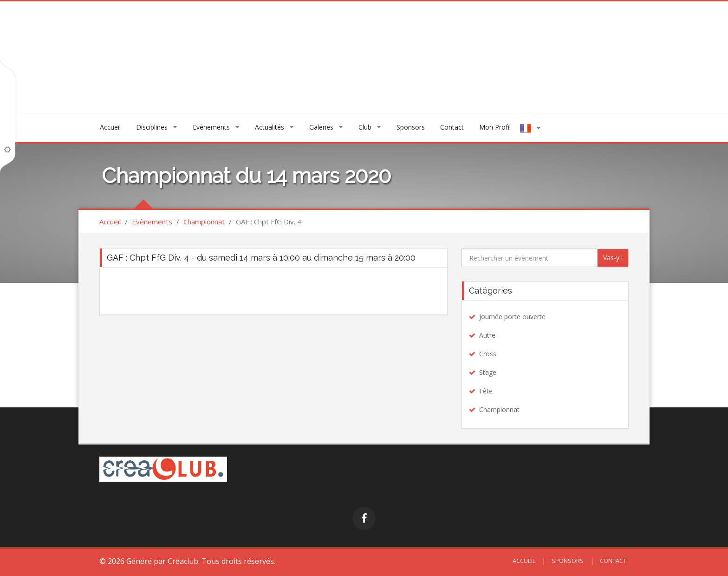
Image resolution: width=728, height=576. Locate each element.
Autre (487, 335)
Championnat (204, 222)
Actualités (270, 127)
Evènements (211, 127)
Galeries (321, 127)
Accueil (110, 127)
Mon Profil (495, 127)
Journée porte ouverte (512, 317)
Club (365, 127)
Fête (486, 391)
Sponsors (411, 127)
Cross (488, 354)
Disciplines (152, 127)
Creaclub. (184, 561)
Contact (452, 127)
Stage (488, 372)
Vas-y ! (613, 258)
